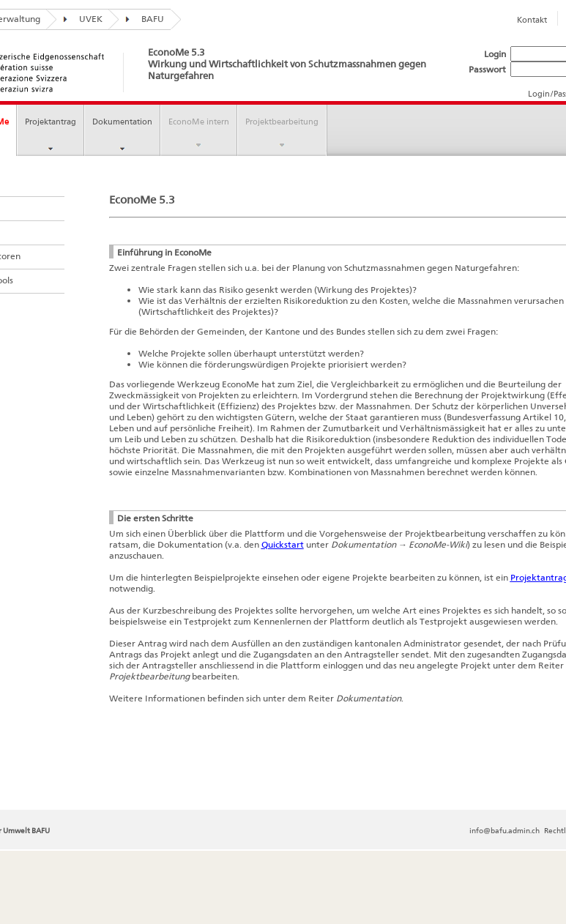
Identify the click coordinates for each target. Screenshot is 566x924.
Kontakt (532, 20)
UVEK (79, 19)
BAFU (141, 19)
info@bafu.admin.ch (504, 830)
